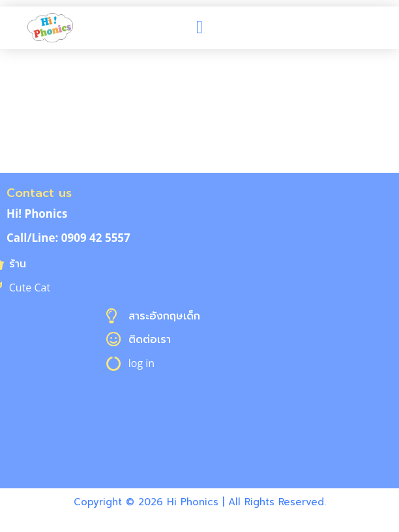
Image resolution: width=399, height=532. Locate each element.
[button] (199, 27)
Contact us (39, 193)
